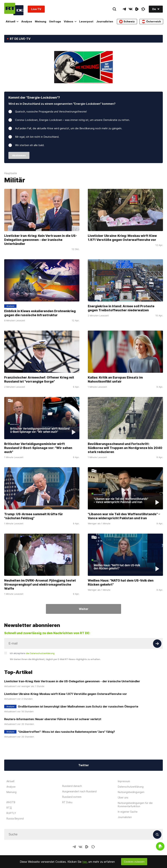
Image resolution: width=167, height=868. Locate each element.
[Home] (14, 9)
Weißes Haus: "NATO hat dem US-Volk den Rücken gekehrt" (121, 582)
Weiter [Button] (84, 609)
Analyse (27, 21)
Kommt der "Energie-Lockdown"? (34, 97)
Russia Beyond (15, 819)
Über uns (123, 797)
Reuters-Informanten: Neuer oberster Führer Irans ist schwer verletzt (53, 719)
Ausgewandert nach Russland (79, 791)
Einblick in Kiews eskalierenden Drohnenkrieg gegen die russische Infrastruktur (40, 313)
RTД (9, 808)
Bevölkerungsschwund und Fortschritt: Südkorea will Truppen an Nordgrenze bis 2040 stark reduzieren (125, 448)
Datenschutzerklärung (131, 787)
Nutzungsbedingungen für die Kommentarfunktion (135, 805)
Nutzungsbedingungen (131, 792)
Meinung (41, 21)
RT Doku (67, 802)
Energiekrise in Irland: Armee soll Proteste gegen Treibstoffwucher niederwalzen (121, 308)
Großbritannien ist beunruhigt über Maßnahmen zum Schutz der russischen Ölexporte (78, 706)
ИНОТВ (11, 802)
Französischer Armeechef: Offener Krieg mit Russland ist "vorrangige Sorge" (39, 379)
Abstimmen (19, 155)
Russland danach (72, 786)
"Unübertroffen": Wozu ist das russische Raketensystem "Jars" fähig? (66, 732)
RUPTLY (11, 813)
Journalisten (105, 21)
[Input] (83, 643)
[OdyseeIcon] (143, 9)
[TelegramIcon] (124, 9)
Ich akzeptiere (32, 653)
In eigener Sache (128, 812)
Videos (70, 21)
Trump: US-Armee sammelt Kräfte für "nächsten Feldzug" (34, 516)
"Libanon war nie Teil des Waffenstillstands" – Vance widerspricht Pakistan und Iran (124, 516)
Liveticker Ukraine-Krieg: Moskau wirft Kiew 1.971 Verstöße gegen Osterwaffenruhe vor (122, 238)
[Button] (157, 644)
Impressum (124, 781)
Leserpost (86, 21)
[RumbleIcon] (137, 9)
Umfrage (55, 21)
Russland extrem (72, 797)
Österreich (151, 22)
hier (85, 862)
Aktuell (12, 21)
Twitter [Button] (84, 765)
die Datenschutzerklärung (40, 653)
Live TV (36, 9)
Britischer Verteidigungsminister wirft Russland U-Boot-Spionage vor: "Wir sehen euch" (38, 448)
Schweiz (127, 22)
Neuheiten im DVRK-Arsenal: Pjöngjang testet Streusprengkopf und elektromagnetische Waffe (40, 584)
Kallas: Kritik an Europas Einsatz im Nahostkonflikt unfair (115, 379)
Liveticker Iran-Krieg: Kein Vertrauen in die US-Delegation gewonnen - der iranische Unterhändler (41, 240)
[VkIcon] (131, 9)
